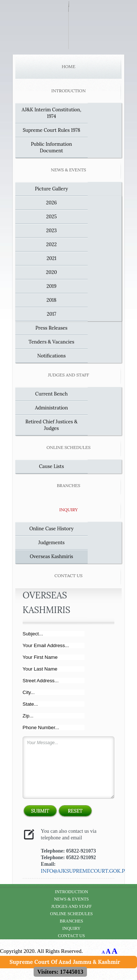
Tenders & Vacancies (51, 342)
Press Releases (51, 328)
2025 (51, 217)
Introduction (68, 91)
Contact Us (68, 576)
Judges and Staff (68, 375)
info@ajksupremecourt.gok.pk (85, 871)
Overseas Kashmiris (51, 556)
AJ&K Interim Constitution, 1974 (51, 113)
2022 (51, 244)
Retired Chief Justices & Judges (52, 425)
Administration (52, 408)
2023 (51, 231)
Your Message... (68, 768)
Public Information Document (51, 147)
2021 (51, 258)
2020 (52, 272)
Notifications (52, 356)
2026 (51, 203)
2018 (51, 300)
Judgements (52, 543)
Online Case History (51, 529)
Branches (68, 485)
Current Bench (51, 394)
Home (68, 66)
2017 (52, 314)
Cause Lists (52, 466)
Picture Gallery (52, 189)
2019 (51, 286)
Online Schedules (68, 447)
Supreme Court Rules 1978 (51, 130)
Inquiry (68, 510)
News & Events (68, 170)
